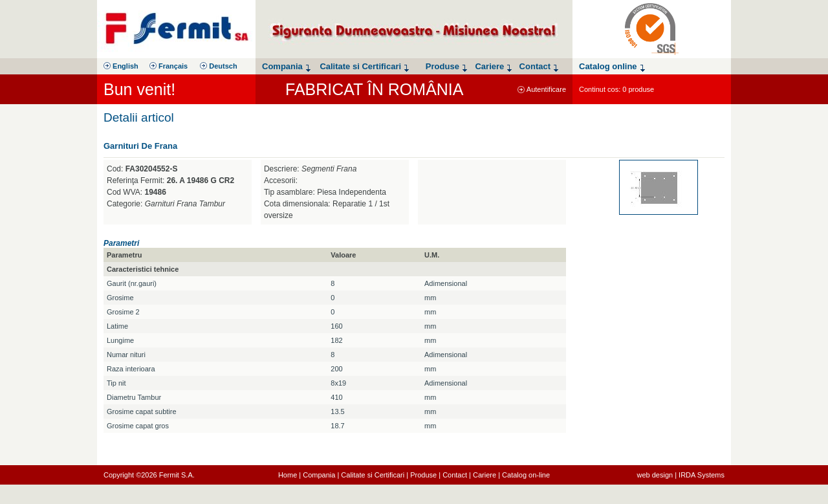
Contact (455, 475)
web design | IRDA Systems (681, 475)
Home (288, 475)
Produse (423, 475)
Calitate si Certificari (373, 475)
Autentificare (542, 89)
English (121, 66)
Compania (319, 475)
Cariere (485, 475)
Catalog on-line (526, 475)
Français (169, 66)
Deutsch (218, 66)
